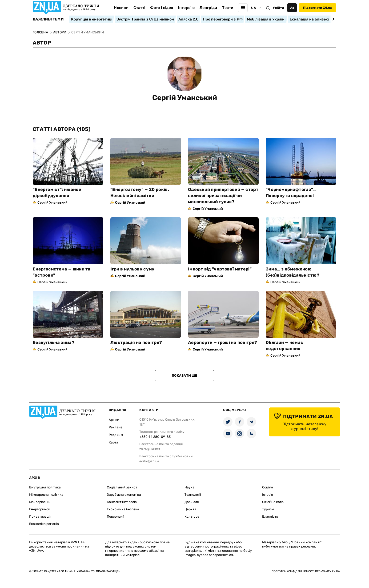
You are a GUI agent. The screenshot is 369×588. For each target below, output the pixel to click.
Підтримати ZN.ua (317, 8)
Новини (121, 8)
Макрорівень (39, 502)
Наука (189, 487)
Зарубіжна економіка (124, 495)
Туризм (268, 509)
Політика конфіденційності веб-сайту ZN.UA (306, 571)
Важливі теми (48, 19)
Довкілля (192, 502)
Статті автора (62, 129)
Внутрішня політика (45, 487)
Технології (193, 495)
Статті (139, 8)
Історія (268, 495)
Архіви (114, 420)
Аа (292, 8)
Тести (228, 8)
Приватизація (40, 517)
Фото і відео (162, 8)
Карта (113, 442)
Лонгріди (208, 8)
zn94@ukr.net (150, 449)
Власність (270, 517)
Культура (192, 517)
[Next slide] (333, 19)
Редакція (116, 435)
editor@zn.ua (149, 461)
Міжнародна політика (46, 495)
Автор (42, 43)
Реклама (116, 427)
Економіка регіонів (44, 524)
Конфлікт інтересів (122, 502)
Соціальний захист (122, 487)
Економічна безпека (123, 509)
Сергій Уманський (185, 98)
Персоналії (115, 517)
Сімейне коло (273, 502)
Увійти (278, 8)
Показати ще (184, 376)
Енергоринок (40, 509)
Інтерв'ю (186, 8)
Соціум (268, 487)
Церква (190, 509)
